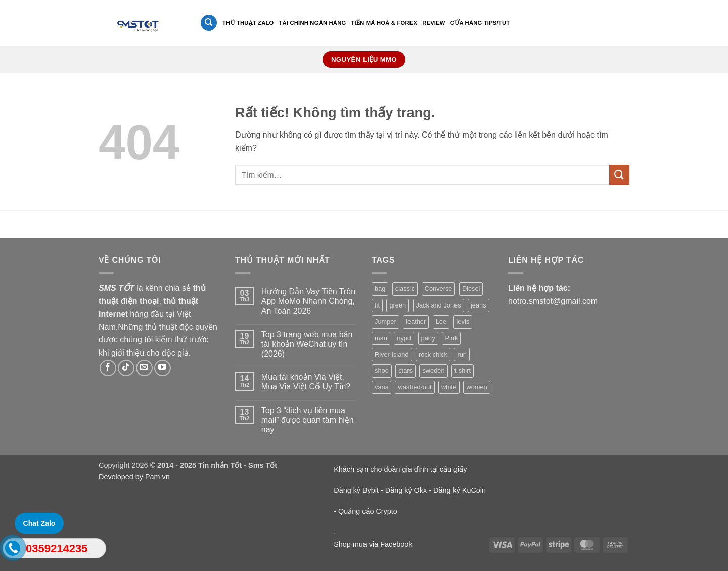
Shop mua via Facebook (373, 544)
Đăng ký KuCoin (460, 490)
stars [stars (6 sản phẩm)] (405, 370)
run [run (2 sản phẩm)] (462, 354)
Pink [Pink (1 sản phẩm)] (451, 338)
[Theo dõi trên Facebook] (108, 368)
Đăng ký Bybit (356, 490)
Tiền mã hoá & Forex (384, 23)
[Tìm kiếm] (209, 23)
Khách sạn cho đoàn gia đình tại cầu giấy (400, 469)
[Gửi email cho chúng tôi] (144, 368)
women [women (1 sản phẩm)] (476, 387)
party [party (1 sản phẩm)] (428, 338)
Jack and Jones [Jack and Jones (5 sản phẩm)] (439, 305)
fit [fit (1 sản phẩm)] (377, 305)
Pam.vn (157, 477)
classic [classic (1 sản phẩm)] (405, 289)
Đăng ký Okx (407, 490)
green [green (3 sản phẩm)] (398, 305)
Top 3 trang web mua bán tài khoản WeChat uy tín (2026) (307, 344)
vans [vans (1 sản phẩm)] (381, 387)
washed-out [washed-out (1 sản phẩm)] (415, 387)
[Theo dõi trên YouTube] (163, 368)
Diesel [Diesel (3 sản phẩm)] (471, 289)
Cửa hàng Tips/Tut (480, 23)
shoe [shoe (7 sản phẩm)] (382, 370)
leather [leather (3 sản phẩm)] (416, 321)
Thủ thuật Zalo (248, 23)
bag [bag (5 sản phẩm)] (380, 289)
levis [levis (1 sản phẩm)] (463, 321)
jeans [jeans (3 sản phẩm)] (479, 305)
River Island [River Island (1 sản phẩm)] (392, 354)
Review (434, 23)
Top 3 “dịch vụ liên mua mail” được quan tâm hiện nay (308, 420)
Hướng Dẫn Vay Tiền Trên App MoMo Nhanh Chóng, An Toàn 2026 (308, 301)
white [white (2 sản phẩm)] (449, 387)
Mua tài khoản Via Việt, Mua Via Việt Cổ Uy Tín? (306, 382)
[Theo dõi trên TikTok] (126, 368)
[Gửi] (619, 175)
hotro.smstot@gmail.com (553, 301)
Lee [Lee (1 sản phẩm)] (441, 321)
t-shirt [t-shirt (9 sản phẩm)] (463, 370)
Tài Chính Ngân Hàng (312, 23)
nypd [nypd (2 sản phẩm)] (404, 338)
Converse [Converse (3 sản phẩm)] (439, 289)
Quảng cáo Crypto (368, 511)
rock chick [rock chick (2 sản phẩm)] (433, 354)
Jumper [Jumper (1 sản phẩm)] (385, 321)
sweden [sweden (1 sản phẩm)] (433, 370)
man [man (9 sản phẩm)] (381, 338)
